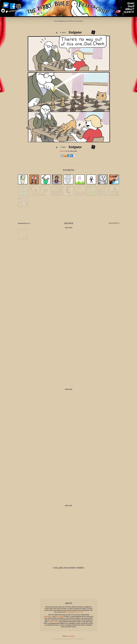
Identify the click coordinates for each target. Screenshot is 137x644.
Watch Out (63, 151)
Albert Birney (48, 616)
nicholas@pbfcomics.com (74, 612)
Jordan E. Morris (53, 622)
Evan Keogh (60, 616)
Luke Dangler (71, 636)
